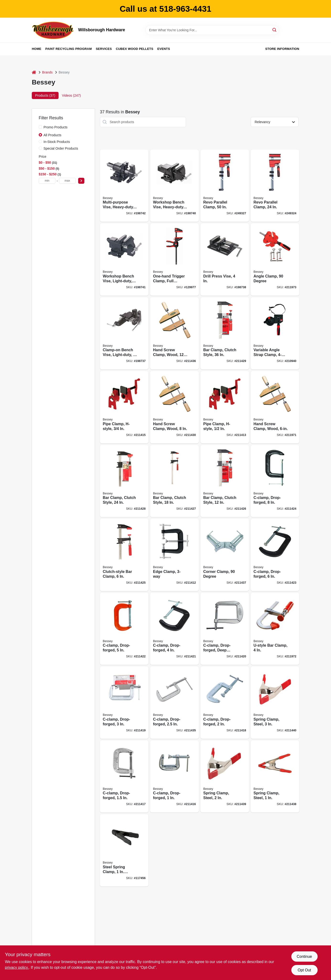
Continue (304, 956)
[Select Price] (81, 181)
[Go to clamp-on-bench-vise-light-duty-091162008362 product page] (124, 333)
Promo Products (55, 127)
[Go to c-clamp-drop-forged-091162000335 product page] (174, 629)
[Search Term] (212, 30)
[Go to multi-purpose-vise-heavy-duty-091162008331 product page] (124, 186)
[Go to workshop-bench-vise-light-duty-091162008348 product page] (124, 259)
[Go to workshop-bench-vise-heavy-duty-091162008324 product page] (174, 186)
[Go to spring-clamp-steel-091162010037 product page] (275, 703)
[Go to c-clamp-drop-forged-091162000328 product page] (124, 703)
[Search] (275, 30)
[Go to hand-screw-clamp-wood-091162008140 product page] (174, 407)
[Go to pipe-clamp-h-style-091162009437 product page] (124, 407)
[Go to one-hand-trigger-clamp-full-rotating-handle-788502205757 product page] (174, 259)
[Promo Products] (40, 127)
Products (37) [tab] (45, 95)
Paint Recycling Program (69, 49)
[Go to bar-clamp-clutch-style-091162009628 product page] (124, 481)
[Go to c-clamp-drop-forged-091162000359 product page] (275, 555)
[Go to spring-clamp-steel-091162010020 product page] (225, 777)
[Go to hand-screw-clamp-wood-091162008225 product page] (275, 407)
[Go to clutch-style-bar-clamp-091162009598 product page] (124, 555)
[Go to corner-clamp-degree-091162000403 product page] (225, 555)
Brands (47, 72)
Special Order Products (61, 148)
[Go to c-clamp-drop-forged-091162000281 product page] (124, 777)
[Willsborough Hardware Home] (53, 30)
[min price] (47, 181)
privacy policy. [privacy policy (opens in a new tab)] (17, 967)
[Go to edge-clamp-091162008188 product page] (174, 555)
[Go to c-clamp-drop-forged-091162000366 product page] (275, 481)
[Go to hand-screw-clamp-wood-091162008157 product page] (174, 333)
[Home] (34, 72)
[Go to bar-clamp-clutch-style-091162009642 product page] (225, 333)
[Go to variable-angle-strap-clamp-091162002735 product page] (275, 333)
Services (104, 49)
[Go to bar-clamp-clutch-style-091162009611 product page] (174, 481)
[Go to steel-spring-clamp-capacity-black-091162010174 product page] (124, 850)
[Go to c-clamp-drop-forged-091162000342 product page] (124, 629)
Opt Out (304, 970)
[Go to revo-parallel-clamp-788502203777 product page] (225, 186)
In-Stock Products (57, 142)
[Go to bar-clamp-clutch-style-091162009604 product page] (225, 481)
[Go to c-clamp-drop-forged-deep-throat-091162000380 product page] (225, 629)
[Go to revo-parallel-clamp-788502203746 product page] (275, 186)
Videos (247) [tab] (71, 95)
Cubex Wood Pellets (135, 49)
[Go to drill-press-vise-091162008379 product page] (225, 259)
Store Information (282, 49)
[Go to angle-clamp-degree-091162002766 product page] (275, 259)
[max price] (67, 181)
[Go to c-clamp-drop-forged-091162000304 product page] (174, 703)
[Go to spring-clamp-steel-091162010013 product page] (275, 777)
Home (37, 49)
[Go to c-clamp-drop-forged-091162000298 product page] (225, 703)
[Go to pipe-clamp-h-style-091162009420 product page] (225, 407)
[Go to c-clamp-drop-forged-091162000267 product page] (174, 777)
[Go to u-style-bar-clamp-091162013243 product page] (275, 629)
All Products (52, 135)
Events (164, 49)
